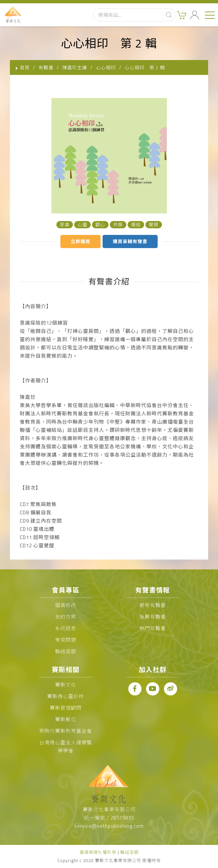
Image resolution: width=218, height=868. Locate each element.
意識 (65, 225)
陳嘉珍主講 (75, 67)
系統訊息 (66, 628)
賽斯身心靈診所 (66, 696)
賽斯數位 (66, 719)
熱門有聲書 (153, 628)
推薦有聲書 (153, 617)
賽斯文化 (66, 685)
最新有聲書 (153, 605)
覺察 (154, 225)
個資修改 (66, 605)
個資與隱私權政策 (98, 852)
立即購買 (80, 241)
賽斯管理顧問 (66, 708)
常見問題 (66, 640)
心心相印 (106, 67)
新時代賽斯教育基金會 (66, 731)
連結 (136, 225)
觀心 (100, 225)
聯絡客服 (66, 651)
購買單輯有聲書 (130, 241)
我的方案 (66, 617)
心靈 (82, 225)
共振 (118, 225)
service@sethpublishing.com (109, 826)
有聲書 (46, 67)
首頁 (25, 67)
